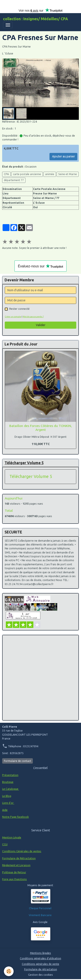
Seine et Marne (68, 174)
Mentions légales (40, 953)
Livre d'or (8, 803)
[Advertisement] (40, 678)
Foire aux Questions (14, 879)
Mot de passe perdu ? (33, 317)
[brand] (36, 19)
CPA (6, 174)
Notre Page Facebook (15, 817)
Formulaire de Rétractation (19, 858)
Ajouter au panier (64, 156)
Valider (41, 325)
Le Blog (7, 796)
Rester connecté (19, 309)
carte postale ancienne (27, 174)
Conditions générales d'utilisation (40, 958)
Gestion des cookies (40, 975)
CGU (5, 844)
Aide (5, 810)
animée (50, 174)
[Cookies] (9, 971)
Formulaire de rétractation (41, 969)
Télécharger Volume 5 (31, 476)
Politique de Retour (14, 872)
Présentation (10, 775)
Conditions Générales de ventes (22, 851)
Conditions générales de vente (40, 964)
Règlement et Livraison (16, 865)
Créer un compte (13, 317)
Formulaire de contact (17, 761)
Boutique (8, 782)
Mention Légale (12, 837)
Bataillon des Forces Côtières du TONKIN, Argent (41, 428)
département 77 (14, 180)
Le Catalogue (11, 789)
